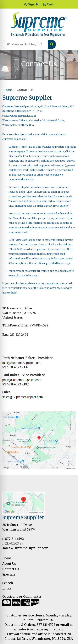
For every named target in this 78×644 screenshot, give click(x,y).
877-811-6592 (14, 539)
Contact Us (11, 569)
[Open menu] (70, 44)
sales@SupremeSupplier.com (19, 116)
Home (8, 90)
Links (7, 588)
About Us (9, 563)
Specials (9, 574)
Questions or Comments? (22, 596)
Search (8, 583)
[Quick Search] (25, 44)
